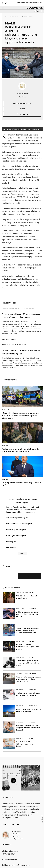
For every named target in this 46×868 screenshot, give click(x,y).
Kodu (7, 17)
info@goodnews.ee (10, 852)
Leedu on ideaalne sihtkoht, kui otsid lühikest (29, 710)
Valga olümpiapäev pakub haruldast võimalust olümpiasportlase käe (28, 630)
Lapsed (31, 738)
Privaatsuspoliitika (9, 861)
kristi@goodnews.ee (17, 840)
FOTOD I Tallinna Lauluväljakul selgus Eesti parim (28, 647)
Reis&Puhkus (33, 706)
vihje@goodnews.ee (10, 819)
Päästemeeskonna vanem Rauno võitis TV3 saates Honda (28, 614)
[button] (1, 5)
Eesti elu (9, 308)
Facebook (21, 3)
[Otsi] (29, 576)
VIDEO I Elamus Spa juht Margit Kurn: (27, 597)
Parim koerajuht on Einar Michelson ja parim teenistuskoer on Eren (20, 450)
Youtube (37, 3)
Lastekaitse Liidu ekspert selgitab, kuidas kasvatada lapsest (28, 728)
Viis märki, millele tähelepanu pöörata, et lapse (27, 744)
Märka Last (27, 103)
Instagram (29, 3)
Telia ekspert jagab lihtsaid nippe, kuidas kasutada (28, 694)
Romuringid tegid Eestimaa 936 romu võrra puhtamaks (21, 316)
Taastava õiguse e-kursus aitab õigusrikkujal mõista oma (28, 663)
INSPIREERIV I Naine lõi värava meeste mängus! (21, 352)
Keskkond (16, 308)
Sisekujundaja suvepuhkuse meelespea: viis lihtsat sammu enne (29, 679)
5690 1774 (15, 837)
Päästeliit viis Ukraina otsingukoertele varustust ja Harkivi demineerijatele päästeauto (20, 416)
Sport (9, 345)
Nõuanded (32, 674)
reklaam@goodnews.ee (20, 866)
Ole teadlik (32, 690)
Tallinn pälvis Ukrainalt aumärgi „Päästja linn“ (21, 484)
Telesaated (32, 609)
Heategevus (14, 17)
